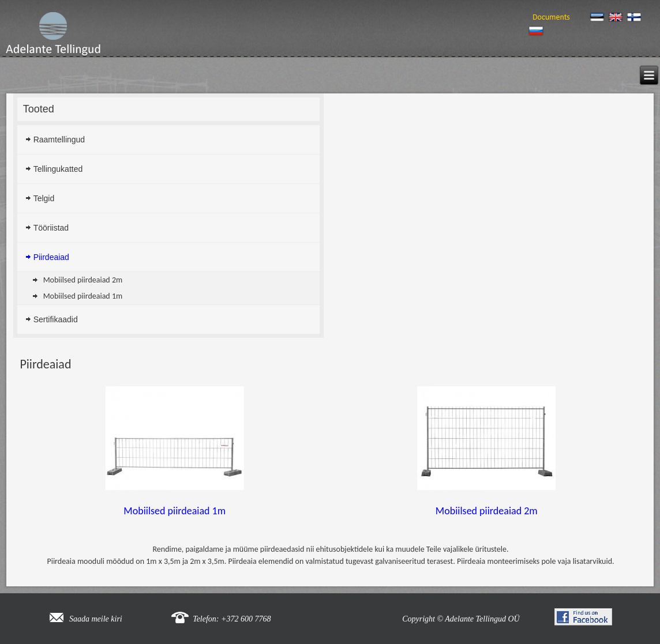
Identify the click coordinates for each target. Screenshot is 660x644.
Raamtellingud (59, 140)
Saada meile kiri (96, 619)
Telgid (44, 198)
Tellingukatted (58, 169)
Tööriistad (51, 228)
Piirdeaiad (51, 257)
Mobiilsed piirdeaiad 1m (83, 296)
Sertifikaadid (56, 319)
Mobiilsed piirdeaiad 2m (83, 280)
